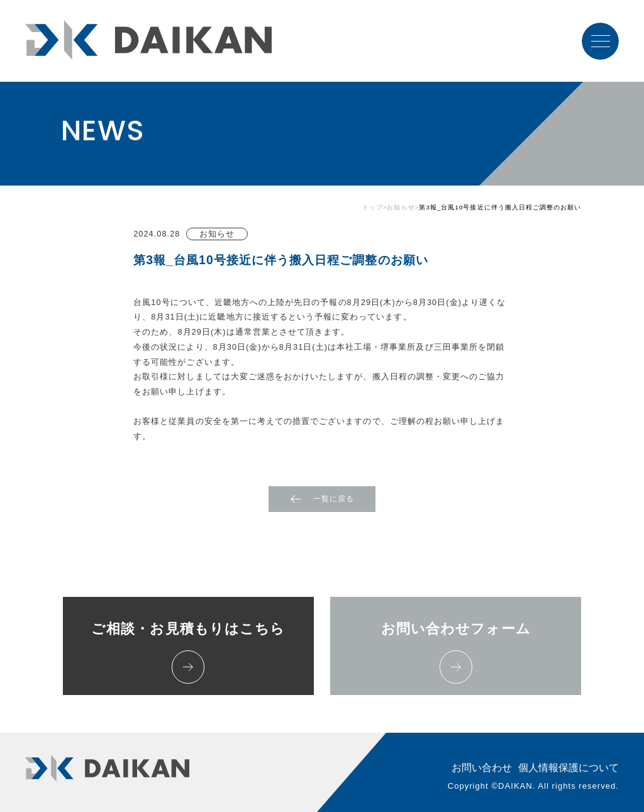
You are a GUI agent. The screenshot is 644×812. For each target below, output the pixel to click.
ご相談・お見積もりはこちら (188, 652)
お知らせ (401, 208)
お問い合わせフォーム (456, 652)
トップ (373, 208)
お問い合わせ (482, 768)
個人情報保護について (569, 768)
